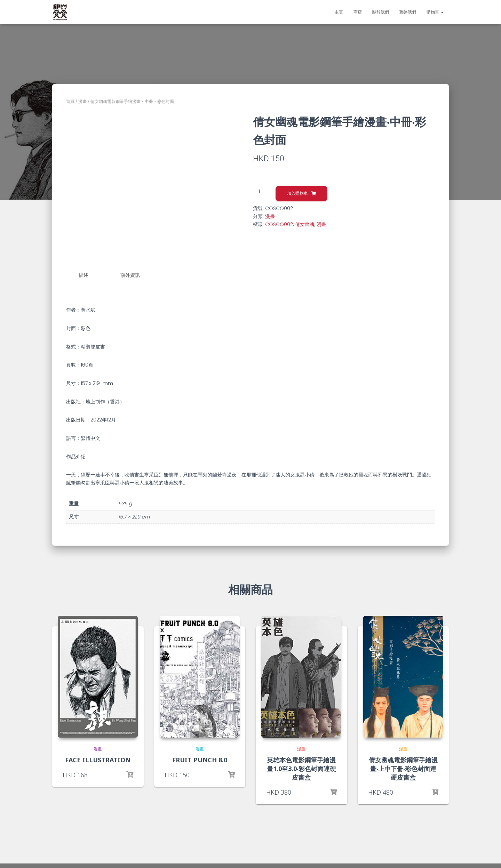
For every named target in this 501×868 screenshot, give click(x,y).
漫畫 (82, 101)
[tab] (89, 275)
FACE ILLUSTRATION (98, 758)
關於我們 (381, 12)
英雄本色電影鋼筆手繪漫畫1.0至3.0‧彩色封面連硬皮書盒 (301, 767)
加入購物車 (297, 193)
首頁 (70, 101)
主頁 (339, 12)
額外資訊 (130, 275)
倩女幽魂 (305, 224)
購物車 (435, 12)
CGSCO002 (279, 224)
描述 (83, 275)
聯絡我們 (408, 12)
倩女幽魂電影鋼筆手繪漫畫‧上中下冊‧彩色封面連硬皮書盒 (403, 767)
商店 (358, 12)
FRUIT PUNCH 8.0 (200, 758)
